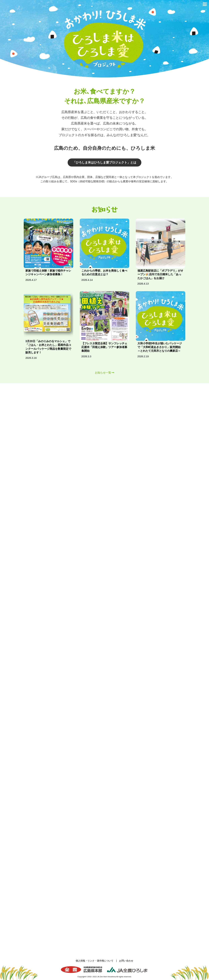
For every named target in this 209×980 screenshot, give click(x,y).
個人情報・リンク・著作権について (95, 961)
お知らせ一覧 (103, 373)
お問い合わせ (126, 961)
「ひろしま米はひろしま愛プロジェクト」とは (104, 162)
